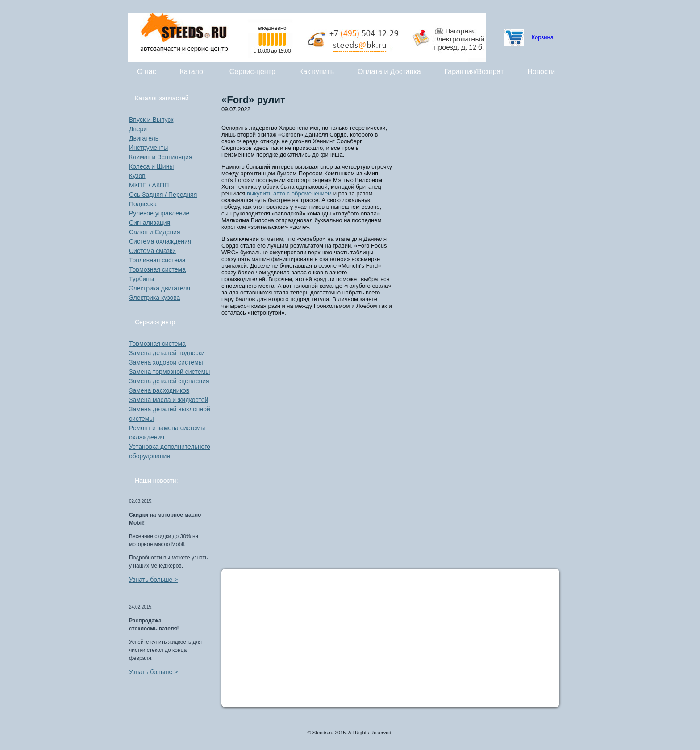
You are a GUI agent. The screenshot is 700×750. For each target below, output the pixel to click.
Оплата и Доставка (389, 72)
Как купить (317, 72)
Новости (541, 72)
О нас (147, 72)
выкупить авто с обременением (289, 193)
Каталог (193, 72)
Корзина (542, 37)
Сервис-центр (252, 72)
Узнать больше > (153, 580)
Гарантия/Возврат (474, 72)
